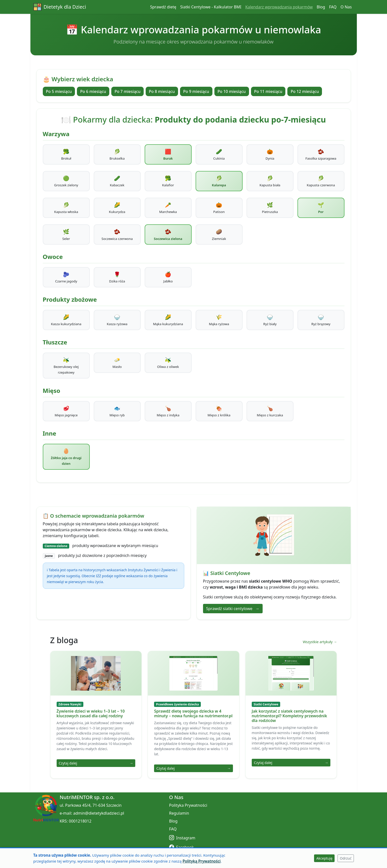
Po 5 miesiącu (59, 91)
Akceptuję (324, 858)
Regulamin (179, 813)
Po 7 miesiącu (127, 91)
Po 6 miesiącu (93, 91)
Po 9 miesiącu (196, 91)
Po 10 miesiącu (232, 91)
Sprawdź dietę (163, 7)
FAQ (333, 7)
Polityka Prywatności (188, 805)
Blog (321, 7)
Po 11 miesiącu (268, 91)
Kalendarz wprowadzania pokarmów (279, 7)
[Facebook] (221, 847)
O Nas (346, 7)
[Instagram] (221, 838)
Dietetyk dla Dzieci (60, 7)
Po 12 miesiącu (305, 91)
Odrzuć (346, 858)
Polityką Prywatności (202, 861)
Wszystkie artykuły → (320, 642)
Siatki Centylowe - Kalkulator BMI (211, 7)
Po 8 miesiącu (162, 91)
